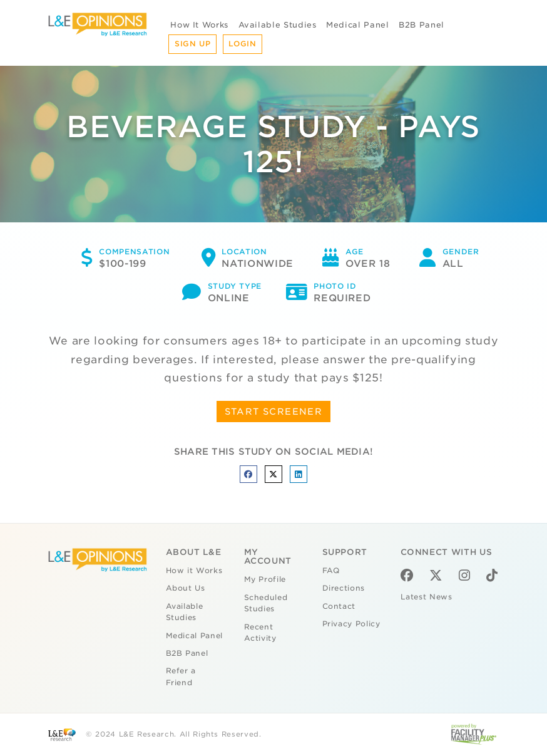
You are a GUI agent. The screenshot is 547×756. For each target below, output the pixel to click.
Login (242, 44)
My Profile (265, 579)
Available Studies (278, 25)
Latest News (427, 597)
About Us (186, 588)
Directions (344, 588)
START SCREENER (274, 412)
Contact (339, 606)
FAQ (331, 571)
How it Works (194, 571)
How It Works (199, 25)
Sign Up (193, 44)
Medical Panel (357, 25)
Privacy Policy (351, 624)
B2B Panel (422, 25)
